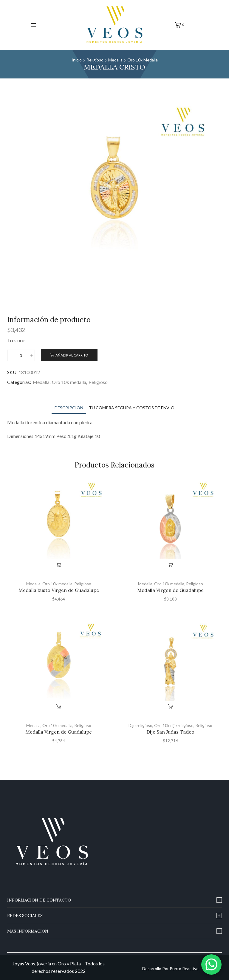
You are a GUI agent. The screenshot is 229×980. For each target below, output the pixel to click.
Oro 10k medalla (143, 60)
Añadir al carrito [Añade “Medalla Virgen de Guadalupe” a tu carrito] (170, 565)
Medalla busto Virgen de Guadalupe (59, 590)
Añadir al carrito (72, 355)
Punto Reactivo (184, 969)
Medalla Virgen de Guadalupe (170, 590)
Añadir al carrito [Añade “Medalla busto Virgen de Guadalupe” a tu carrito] (58, 565)
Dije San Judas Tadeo (170, 732)
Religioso (95, 60)
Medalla (115, 60)
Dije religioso (140, 725)
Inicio (77, 60)
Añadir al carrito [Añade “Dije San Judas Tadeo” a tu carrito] (170, 706)
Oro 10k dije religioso (174, 725)
